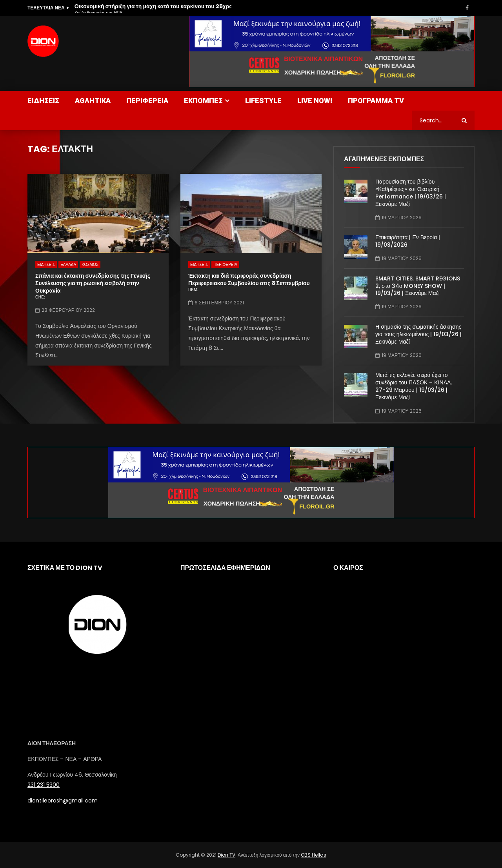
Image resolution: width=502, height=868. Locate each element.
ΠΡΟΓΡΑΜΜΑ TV (376, 101)
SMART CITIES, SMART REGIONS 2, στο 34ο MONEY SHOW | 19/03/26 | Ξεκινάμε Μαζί (418, 286)
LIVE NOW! (315, 101)
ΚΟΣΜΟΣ (90, 265)
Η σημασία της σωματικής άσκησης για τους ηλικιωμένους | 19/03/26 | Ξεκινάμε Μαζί (418, 334)
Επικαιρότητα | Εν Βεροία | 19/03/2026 (408, 241)
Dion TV (226, 855)
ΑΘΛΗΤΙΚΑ (93, 101)
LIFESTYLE (263, 101)
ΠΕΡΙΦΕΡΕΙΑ (147, 101)
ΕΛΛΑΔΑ (68, 265)
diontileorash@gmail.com (63, 801)
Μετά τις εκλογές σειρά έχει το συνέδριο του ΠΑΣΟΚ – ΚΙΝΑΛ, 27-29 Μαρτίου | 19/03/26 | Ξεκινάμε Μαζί (414, 386)
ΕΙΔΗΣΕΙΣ (43, 101)
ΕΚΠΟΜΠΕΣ (203, 101)
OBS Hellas (314, 855)
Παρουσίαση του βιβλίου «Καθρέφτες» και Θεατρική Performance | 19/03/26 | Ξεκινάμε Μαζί (411, 193)
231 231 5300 (44, 785)
